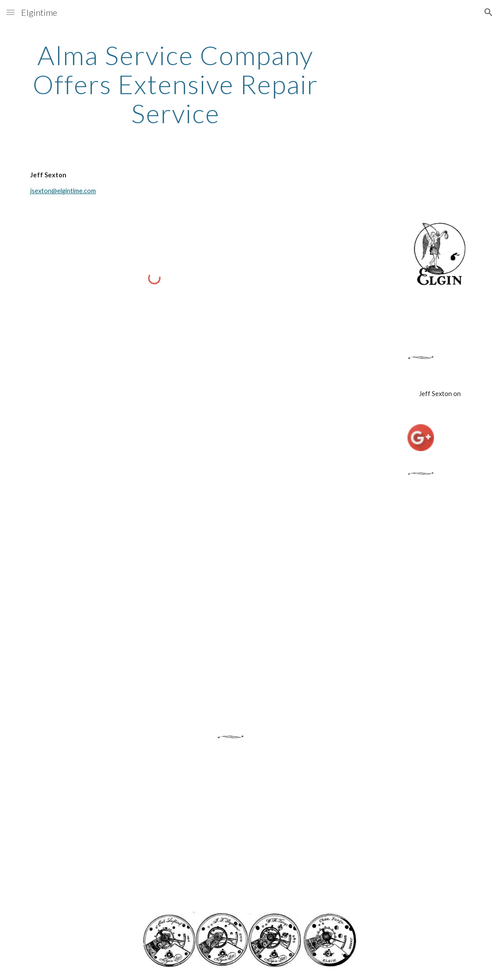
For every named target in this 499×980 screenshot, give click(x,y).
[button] (11, 12)
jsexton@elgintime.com (63, 191)
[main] (175, 84)
